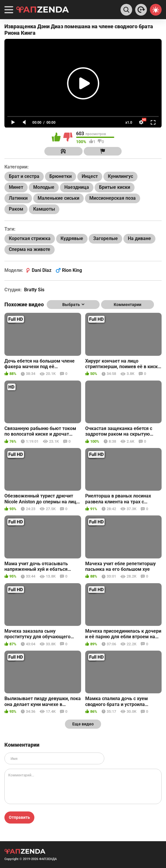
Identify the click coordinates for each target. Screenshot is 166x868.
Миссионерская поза (113, 198)
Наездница (77, 187)
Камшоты (44, 209)
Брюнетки (61, 176)
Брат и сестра (24, 176)
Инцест (90, 176)
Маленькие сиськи (58, 198)
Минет (16, 187)
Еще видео (83, 724)
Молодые (44, 187)
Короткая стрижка (30, 238)
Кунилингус (120, 176)
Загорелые (105, 238)
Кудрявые (72, 238)
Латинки (18, 198)
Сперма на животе (30, 249)
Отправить (19, 817)
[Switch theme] (156, 10)
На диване (139, 238)
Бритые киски (115, 187)
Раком (16, 209)
